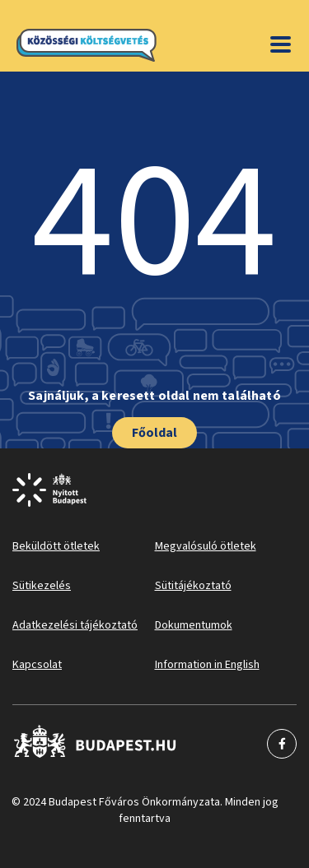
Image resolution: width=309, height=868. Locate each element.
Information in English (207, 665)
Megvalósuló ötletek (206, 546)
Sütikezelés (42, 586)
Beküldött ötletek (56, 546)
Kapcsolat (37, 665)
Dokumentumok (194, 625)
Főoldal (154, 433)
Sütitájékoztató (193, 586)
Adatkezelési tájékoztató (75, 625)
